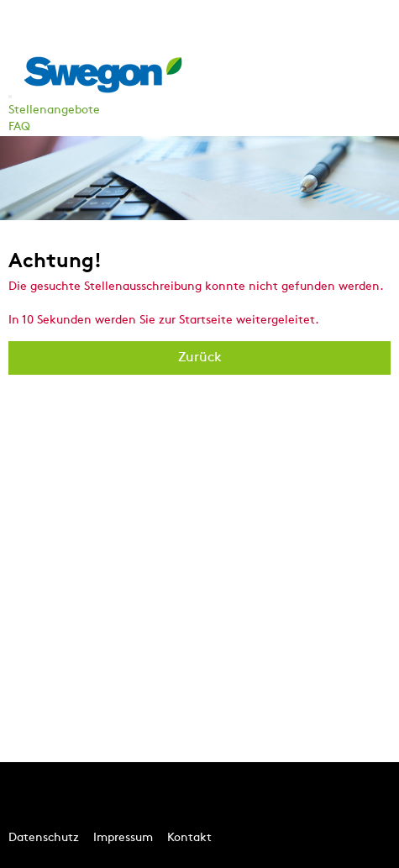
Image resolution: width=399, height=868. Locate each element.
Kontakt (189, 838)
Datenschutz (44, 838)
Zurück (200, 358)
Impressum (123, 838)
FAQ (19, 127)
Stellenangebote (54, 110)
